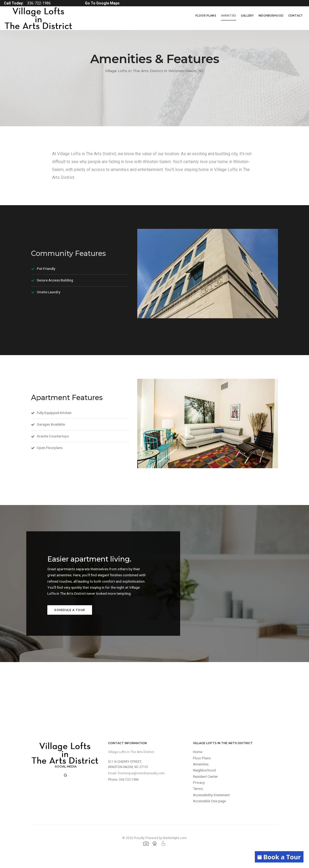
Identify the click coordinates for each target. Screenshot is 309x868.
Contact (295, 16)
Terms (198, 798)
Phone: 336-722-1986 (123, 788)
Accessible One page (210, 811)
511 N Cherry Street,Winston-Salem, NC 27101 (128, 773)
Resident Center (206, 786)
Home (198, 760)
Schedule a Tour (70, 618)
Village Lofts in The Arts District (131, 760)
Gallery (247, 16)
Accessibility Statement (213, 805)
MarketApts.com (175, 847)
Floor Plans (206, 16)
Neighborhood (271, 16)
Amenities (229, 16)
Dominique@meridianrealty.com (141, 782)
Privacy (199, 792)
